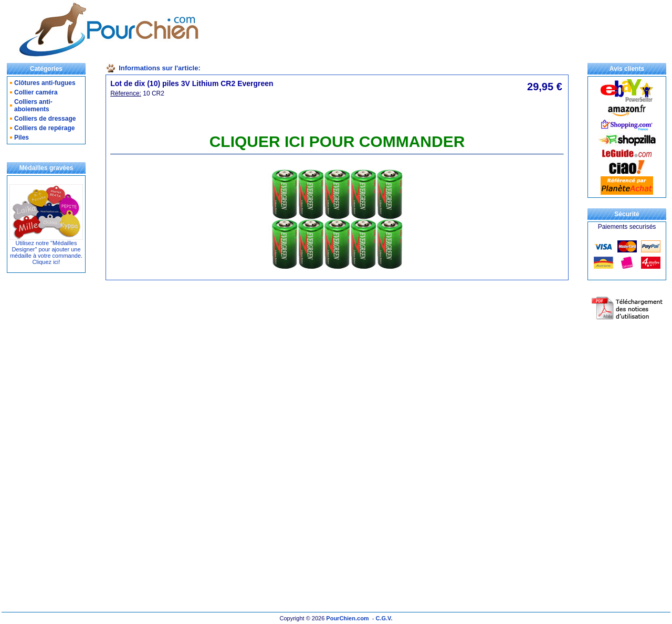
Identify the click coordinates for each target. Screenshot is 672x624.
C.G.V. (384, 618)
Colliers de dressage (45, 119)
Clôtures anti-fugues (45, 83)
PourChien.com (347, 618)
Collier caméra (36, 92)
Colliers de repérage (44, 128)
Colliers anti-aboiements (33, 105)
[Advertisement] (418, 29)
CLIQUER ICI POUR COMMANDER (337, 141)
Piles (22, 138)
